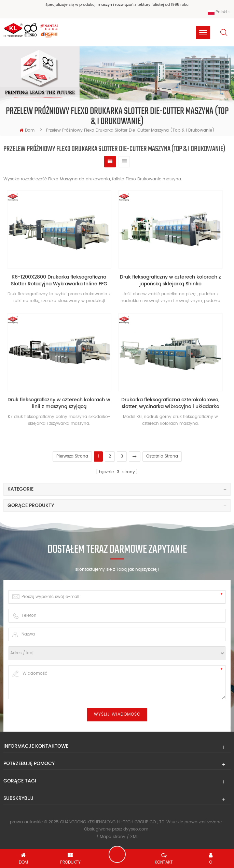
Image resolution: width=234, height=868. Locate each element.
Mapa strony (113, 837)
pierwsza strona (72, 456)
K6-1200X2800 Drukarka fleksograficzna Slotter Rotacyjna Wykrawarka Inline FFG (59, 281)
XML (134, 837)
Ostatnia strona (162, 456)
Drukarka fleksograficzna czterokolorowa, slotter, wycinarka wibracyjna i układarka (170, 403)
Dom (27, 130)
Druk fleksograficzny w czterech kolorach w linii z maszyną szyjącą (59, 403)
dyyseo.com (136, 829)
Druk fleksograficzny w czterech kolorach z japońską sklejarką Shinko (170, 281)
